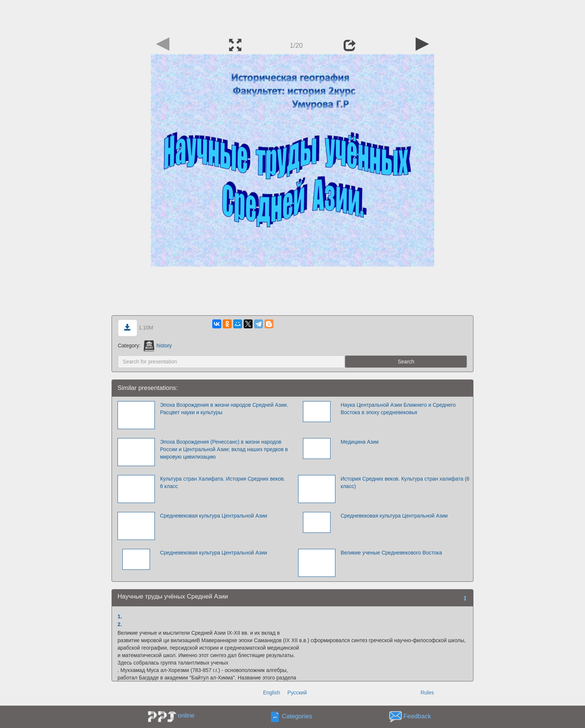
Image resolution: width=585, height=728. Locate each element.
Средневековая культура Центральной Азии (214, 516)
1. (120, 616)
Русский (297, 693)
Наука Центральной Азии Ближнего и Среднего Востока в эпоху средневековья (398, 409)
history (158, 346)
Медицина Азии (360, 442)
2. (120, 624)
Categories (297, 716)
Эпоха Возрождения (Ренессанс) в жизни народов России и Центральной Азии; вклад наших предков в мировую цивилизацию (224, 449)
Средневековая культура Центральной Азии (214, 553)
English (272, 693)
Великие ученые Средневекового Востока (391, 553)
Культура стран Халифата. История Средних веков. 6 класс (223, 482)
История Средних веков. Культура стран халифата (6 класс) (405, 482)
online (186, 715)
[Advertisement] (292, 17)
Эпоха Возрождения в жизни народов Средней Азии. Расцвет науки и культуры (224, 409)
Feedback (417, 716)
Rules (427, 693)
